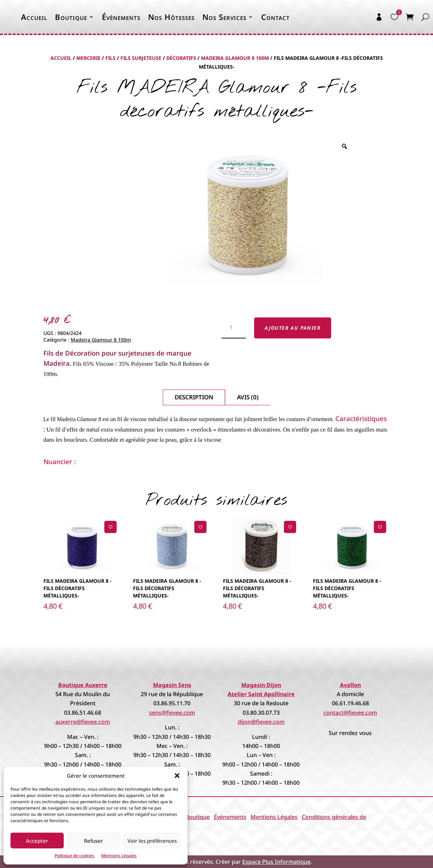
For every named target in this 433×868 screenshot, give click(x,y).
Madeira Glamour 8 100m (235, 58)
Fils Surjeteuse (141, 58)
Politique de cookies (74, 856)
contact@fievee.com (350, 713)
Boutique (71, 17)
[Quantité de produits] (234, 328)
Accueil (34, 17)
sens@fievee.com (172, 713)
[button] (177, 776)
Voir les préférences (152, 841)
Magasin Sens (172, 685)
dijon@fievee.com (261, 722)
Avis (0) (248, 397)
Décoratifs (181, 58)
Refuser (93, 841)
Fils (110, 58)
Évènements (121, 17)
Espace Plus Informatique (276, 862)
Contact (275, 17)
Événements (230, 817)
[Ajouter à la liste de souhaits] (110, 527)
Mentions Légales (119, 856)
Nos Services (224, 17)
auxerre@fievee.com (83, 722)
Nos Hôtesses (171, 17)
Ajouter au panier (293, 328)
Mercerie (88, 58)
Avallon (350, 685)
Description (194, 397)
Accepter (37, 841)
